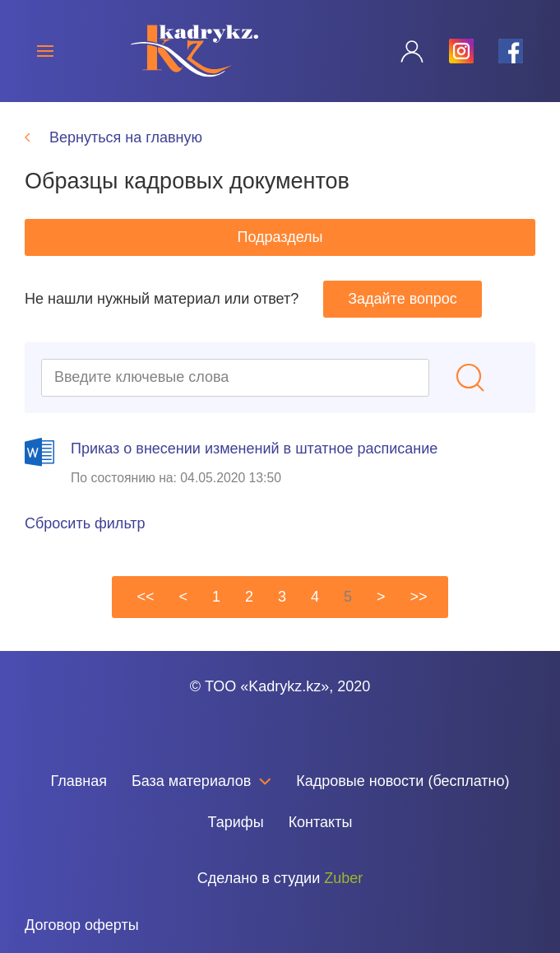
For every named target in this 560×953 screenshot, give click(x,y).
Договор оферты (82, 925)
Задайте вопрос (403, 299)
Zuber (343, 878)
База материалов (201, 781)
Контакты (321, 822)
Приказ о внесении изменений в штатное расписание (254, 449)
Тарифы (236, 822)
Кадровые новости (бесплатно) (403, 781)
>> (419, 597)
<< (145, 597)
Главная (79, 781)
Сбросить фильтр (85, 523)
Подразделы (280, 237)
